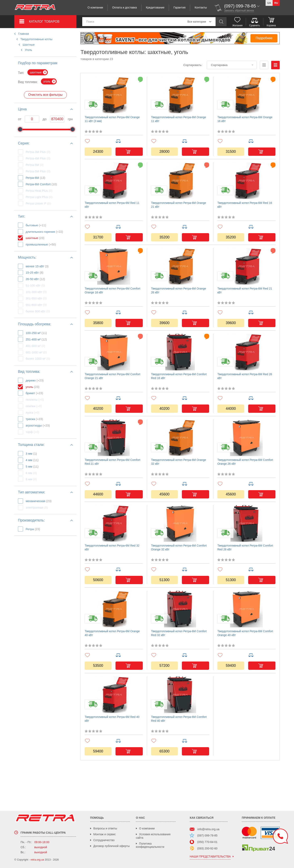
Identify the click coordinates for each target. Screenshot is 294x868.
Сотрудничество (104, 840)
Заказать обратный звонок (239, 11)
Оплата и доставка (124, 7)
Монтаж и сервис (105, 834)
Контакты (201, 7)
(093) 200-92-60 (207, 848)
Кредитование (155, 7)
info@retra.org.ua (208, 829)
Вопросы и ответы (105, 828)
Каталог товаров (44, 22)
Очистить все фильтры (45, 95)
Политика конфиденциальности (150, 845)
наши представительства (210, 857)
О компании (95, 7)
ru (276, 3)
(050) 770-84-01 (207, 842)
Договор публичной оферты (112, 846)
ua (269, 3)
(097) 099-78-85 (207, 835)
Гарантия (179, 7)
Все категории (197, 22)
